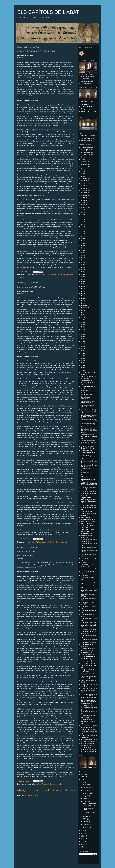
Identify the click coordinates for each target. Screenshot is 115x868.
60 (82, 339)
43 (82, 293)
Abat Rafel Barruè (87, 138)
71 (82, 365)
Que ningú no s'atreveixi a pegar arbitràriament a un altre (89, 712)
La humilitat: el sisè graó (89, 610)
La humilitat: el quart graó (89, 598)
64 (82, 349)
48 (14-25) (84, 310)
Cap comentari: (25, 272)
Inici (47, 790)
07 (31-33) (84, 183)
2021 (83, 830)
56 (36, 784)
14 (82, 224)
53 (82, 322)
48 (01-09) (84, 305)
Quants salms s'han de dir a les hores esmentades (89, 689)
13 (82, 222)
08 (82, 210)
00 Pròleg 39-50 (41, 275)
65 (82, 351)
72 (82, 368)
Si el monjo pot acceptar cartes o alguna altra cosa (89, 730)
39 (82, 284)
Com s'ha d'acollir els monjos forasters (88, 402)
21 (82, 241)
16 (82, 229)
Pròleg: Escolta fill (87, 674)
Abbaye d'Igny (85, 109)
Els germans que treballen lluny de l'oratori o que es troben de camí (89, 499)
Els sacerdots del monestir (86, 536)
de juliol (86, 799)
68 (82, 358)
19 (82, 236)
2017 (83, 841)
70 (82, 363)
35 (82, 274)
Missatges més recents (29, 790)
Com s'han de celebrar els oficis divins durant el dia (89, 425)
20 (82, 238)
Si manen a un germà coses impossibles (88, 744)
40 (82, 286)
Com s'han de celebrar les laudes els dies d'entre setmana (89, 431)
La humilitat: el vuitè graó (89, 619)
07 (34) (83, 186)
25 (82, 250)
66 (82, 353)
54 (82, 325)
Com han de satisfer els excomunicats (88, 394)
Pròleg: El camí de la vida (89, 666)
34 (82, 272)
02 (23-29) (84, 164)
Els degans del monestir (88, 479)
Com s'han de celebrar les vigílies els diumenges (89, 436)
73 (82, 370)
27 (82, 255)
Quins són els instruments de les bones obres (89, 726)
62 (82, 344)
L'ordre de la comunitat (58, 542)
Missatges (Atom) (35, 795)
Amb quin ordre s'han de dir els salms (89, 377)
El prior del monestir (87, 453)
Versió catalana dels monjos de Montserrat (88, 75)
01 (82, 157)
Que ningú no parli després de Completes (88, 707)
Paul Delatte (85, 104)
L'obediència (85, 562)
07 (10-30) (84, 181)
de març (86, 822)
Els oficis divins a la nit (88, 505)
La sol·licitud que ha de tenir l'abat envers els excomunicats (88, 650)
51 (82, 317)
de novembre (87, 788)
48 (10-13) (84, 308)
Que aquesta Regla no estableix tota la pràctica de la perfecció (88, 702)
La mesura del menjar (88, 640)
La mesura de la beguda (89, 636)
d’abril (85, 819)
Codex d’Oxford (86, 84)
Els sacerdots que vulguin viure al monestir (89, 540)
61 (82, 341)
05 (82, 174)
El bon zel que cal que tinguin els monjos (88, 447)
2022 (83, 782)
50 (82, 315)
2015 (83, 847)
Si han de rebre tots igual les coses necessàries (89, 740)
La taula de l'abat (56, 784)
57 (82, 332)
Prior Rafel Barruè (87, 140)
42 (82, 291)
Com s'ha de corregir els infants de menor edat (89, 420)
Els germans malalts (87, 491)
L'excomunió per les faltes (89, 558)
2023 (83, 780)
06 (82, 176)
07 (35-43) (84, 188)
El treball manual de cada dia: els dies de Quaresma (89, 467)
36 (82, 277)
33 (82, 270)
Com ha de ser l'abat (87, 386)
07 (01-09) (84, 179)
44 (82, 296)
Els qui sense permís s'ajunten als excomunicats (87, 531)
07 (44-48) (84, 191)
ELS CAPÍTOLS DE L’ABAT (48, 12)
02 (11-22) (84, 162)
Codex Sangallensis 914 (89, 81)
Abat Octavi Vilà (53, 275)
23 (82, 246)
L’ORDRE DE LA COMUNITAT (32, 287)
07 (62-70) (84, 207)
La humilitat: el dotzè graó (89, 586)
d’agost (86, 796)
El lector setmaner (87, 450)
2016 (83, 844)
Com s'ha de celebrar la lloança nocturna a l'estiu (89, 410)
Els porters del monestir (88, 508)
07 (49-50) (84, 193)
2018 (83, 839)
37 (82, 279)
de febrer (86, 824)
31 (82, 265)
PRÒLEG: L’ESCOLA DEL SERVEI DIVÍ (36, 51)
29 (82, 260)
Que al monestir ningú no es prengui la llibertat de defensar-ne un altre (89, 696)
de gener (86, 827)
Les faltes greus (86, 661)
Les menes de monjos (88, 663)
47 (82, 303)
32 (82, 267)
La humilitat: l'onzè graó (88, 625)
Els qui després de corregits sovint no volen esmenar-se (89, 513)
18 (82, 234)
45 (82, 298)
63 (36, 542)
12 (82, 219)
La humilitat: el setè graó (89, 606)
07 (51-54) (84, 195)
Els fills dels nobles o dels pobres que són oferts (89, 484)
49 (82, 313)
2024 (83, 777)
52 (82, 320)
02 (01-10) (84, 159)
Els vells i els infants (87, 548)
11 (82, 217)
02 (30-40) (84, 167)
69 (82, 360)
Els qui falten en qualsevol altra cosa (87, 518)
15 (82, 226)
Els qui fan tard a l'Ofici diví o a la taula (88, 522)
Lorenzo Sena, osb (87, 106)
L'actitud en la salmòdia (88, 554)
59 (82, 337)
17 (82, 231)
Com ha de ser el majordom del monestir (88, 382)
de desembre (87, 785)
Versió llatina (85, 79)
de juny (86, 801)
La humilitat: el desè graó (89, 582)
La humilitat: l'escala (87, 623)
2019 (83, 836)
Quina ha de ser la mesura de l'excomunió (88, 721)
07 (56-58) (84, 200)
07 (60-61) (84, 205)
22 (82, 243)
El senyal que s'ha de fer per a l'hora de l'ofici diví (89, 456)
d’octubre (86, 790)
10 (82, 214)
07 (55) (83, 198)
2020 (83, 833)
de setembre (87, 793)
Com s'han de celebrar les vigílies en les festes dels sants (88, 442)
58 (82, 334)
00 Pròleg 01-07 (86, 147)
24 (82, 248)
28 (82, 258)
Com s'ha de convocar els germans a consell (89, 416)
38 (82, 281)
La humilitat (85, 575)
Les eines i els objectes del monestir (88, 658)
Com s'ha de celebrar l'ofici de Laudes (88, 406)
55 (82, 327)
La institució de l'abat (87, 629)
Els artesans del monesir (89, 475)
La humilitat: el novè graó (89, 590)
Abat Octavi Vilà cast (87, 102)
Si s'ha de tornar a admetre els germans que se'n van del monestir (89, 749)
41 (82, 289)
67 (82, 356)
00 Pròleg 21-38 (86, 152)
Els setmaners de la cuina (89, 544)
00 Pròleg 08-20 (86, 150)
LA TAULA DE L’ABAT (28, 552)
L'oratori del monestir (87, 569)
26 (82, 253)
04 (82, 171)
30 (82, 262)
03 (82, 169)
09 (82, 212)
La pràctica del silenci (88, 642)
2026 (83, 771)
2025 (83, 774)
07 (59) (83, 202)
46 (82, 301)
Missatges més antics (64, 790)
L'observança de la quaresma (87, 566)
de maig (86, 816)
